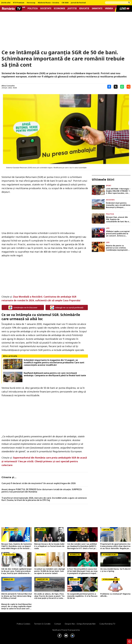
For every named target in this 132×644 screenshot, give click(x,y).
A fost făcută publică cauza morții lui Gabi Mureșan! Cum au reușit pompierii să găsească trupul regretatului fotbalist (82, 571)
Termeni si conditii (42, 624)
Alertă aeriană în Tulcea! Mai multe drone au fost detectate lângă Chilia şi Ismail (16, 596)
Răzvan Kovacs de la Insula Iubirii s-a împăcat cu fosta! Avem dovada (49, 546)
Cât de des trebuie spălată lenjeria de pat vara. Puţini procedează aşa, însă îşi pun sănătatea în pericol (16, 571)
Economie (59, 8)
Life (108, 228)
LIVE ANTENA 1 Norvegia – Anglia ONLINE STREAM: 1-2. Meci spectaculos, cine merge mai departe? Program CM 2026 (118, 191)
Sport (109, 186)
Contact (58, 624)
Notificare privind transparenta (66, 630)
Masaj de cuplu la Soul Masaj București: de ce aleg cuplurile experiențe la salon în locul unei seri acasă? (16, 606)
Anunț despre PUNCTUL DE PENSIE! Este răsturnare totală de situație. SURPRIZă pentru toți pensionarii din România (42, 491)
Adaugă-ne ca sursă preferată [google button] (67, 307)
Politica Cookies (24, 624)
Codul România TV (107, 624)
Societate (46, 8)
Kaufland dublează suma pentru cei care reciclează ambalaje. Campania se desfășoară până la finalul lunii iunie (55, 374)
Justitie (72, 8)
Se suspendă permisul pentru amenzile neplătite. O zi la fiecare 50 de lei (82, 596)
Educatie (84, 8)
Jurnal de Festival (78, 3)
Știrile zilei (6, 3)
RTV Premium (19, 3)
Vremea (109, 8)
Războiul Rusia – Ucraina (48, 3)
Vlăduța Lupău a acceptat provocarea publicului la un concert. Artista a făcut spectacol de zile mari (118, 234)
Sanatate (97, 8)
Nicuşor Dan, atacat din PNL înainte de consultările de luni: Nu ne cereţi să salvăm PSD (118, 219)
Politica (33, 8)
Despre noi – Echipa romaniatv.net (80, 624)
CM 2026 (65, 3)
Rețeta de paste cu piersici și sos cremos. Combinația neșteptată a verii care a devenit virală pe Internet (118, 248)
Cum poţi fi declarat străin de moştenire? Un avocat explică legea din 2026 (39, 483)
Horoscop (31, 3)
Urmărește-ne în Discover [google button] (23, 307)
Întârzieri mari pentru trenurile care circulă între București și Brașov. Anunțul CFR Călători (118, 205)
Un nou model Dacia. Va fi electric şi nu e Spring (115, 570)
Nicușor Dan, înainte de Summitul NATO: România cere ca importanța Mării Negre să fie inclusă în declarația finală (16, 546)
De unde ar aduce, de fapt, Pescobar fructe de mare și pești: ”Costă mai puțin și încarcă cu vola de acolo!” (49, 596)
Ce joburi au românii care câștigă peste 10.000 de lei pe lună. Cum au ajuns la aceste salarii (49, 571)
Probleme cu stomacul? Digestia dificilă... (115, 595)
